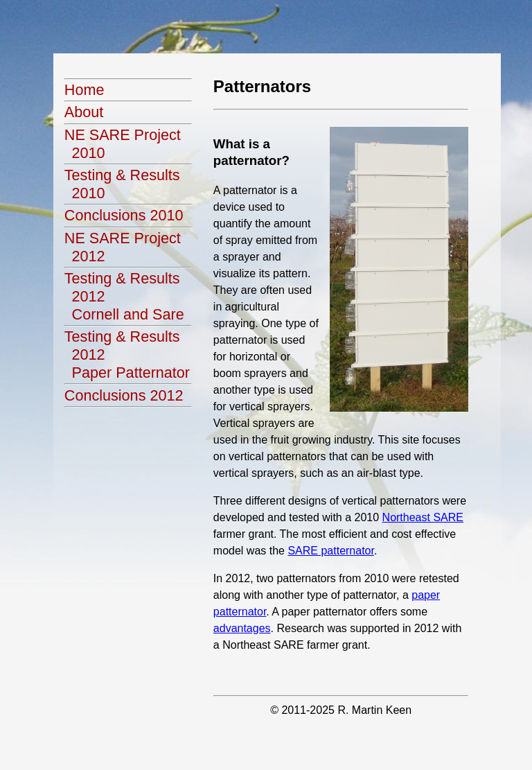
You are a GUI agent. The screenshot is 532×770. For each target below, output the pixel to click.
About (84, 112)
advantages (242, 628)
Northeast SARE (423, 517)
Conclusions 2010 (124, 215)
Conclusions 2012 (124, 395)
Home (85, 90)
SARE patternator (331, 551)
